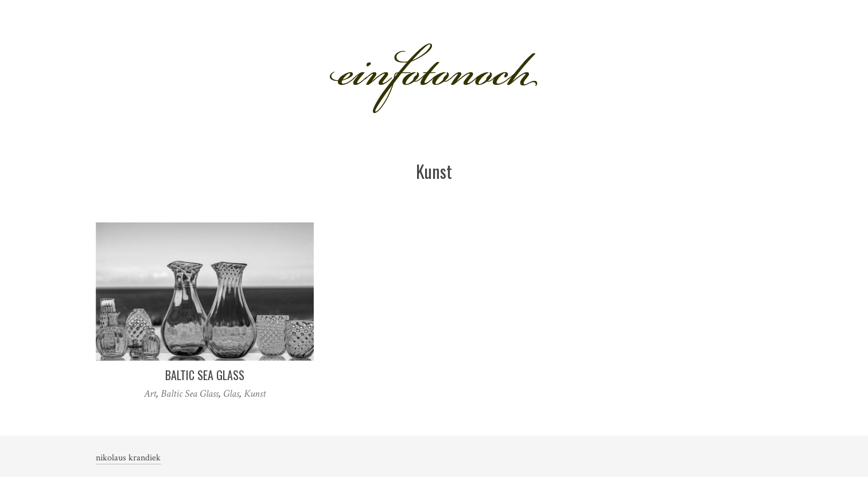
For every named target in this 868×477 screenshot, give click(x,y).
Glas (231, 394)
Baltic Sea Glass (205, 375)
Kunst (255, 394)
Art (150, 394)
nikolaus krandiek (128, 458)
